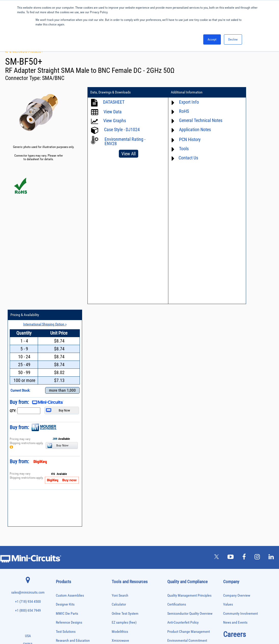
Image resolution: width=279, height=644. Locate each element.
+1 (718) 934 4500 (28, 379)
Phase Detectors (65, 533)
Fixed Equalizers (65, 491)
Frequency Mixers (66, 496)
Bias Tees (61, 454)
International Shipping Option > (249, 102)
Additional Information (172, 92)
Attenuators (62, 443)
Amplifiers (61, 438)
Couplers (61, 464)
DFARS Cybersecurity (182, 463)
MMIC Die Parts (67, 391)
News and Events (235, 400)
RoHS (169, 111)
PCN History (175, 139)
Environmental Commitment (187, 418)
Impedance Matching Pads (70, 507)
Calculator (119, 382)
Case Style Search (124, 481)
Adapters (61, 432)
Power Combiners (66, 544)
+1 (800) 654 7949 (28, 388)
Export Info (174, 102)
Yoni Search (120, 373)
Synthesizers (63, 587)
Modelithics (120, 409)
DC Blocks (62, 475)
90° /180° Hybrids (66, 571)
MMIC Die (61, 518)
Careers (234, 412)
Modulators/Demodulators (70, 523)
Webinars (118, 454)
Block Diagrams (123, 436)
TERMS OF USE (114, 623)
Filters (59, 485)
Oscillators (62, 528)
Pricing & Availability (236, 92)
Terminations (63, 592)
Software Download (125, 491)
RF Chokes (62, 576)
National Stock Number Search (133, 472)
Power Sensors (64, 555)
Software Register (124, 499)
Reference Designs (69, 400)
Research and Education (73, 418)
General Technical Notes (186, 120)
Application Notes (180, 129)
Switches (61, 581)
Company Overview (237, 373)
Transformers (63, 603)
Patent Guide (121, 463)
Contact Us (174, 158)
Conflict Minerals (179, 454)
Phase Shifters (64, 539)
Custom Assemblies (70, 373)
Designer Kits (65, 382)
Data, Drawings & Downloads (110, 92)
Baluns (60, 448)
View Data (113, 112)
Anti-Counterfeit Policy (183, 400)
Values (228, 382)
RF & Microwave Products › (24, 51)
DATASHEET (114, 102)
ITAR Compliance (179, 445)
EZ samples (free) (124, 400)
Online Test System (125, 391)
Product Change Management (189, 409)
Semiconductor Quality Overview (190, 391)
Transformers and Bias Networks (74, 608)
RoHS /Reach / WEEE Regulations (191, 427)
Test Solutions (66, 409)
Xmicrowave (120, 418)
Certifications (177, 382)
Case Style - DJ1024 (122, 129)
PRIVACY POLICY (137, 623)
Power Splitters (64, 560)
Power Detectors (65, 549)
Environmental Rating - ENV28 (125, 141)
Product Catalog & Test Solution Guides (139, 445)
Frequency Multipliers (68, 502)
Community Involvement (240, 391)
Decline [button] (233, 39)
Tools (169, 149)
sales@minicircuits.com (28, 370)
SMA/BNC (53, 78)
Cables (60, 459)
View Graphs (115, 121)
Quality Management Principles (189, 373)
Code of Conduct (179, 436)
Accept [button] (212, 39)
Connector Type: (24, 78)
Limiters (60, 512)
